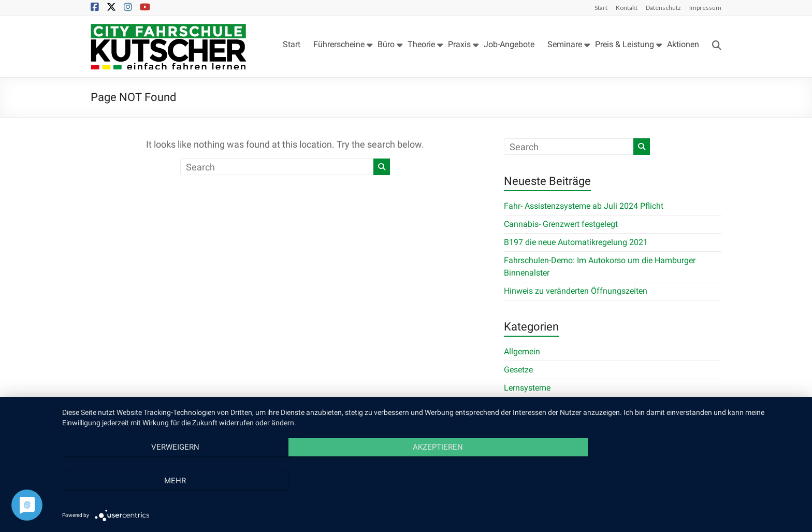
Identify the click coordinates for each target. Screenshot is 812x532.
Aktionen (683, 44)
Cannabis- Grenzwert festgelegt (561, 224)
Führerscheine (339, 44)
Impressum (705, 8)
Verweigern (173, 481)
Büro (386, 44)
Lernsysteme (527, 388)
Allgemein (522, 351)
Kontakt (627, 8)
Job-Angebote (509, 44)
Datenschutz (663, 8)
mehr (691, 481)
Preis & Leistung (625, 44)
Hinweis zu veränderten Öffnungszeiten (576, 291)
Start (601, 8)
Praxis (459, 44)
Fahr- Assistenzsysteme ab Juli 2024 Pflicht (584, 206)
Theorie (421, 44)
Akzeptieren (432, 481)
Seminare (565, 44)
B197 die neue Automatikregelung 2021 (576, 242)
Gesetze (518, 370)
